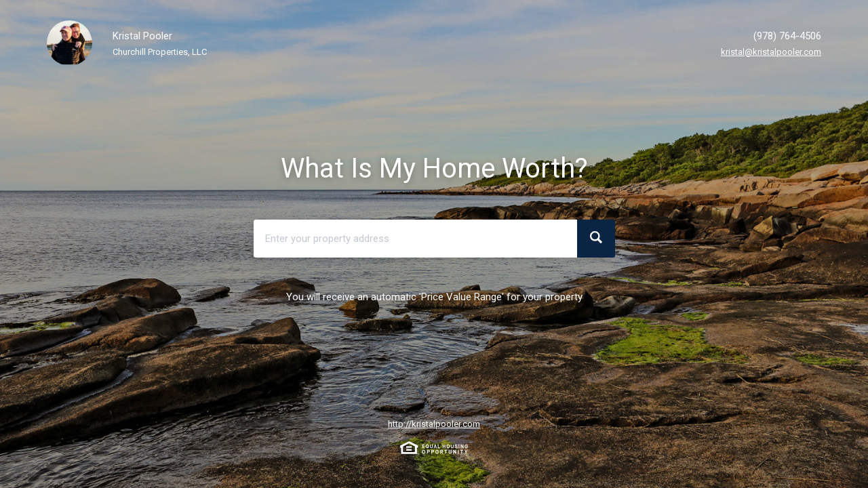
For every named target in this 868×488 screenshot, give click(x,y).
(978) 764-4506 (787, 36)
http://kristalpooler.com (434, 424)
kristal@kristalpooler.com (771, 52)
